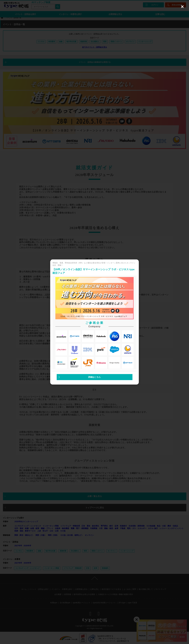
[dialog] (94, 322)
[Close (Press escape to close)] (182, 7)
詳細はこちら (94, 377)
